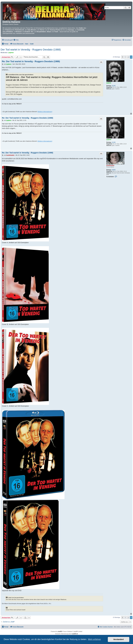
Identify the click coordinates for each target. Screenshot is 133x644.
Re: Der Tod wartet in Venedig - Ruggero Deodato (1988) (31, 61)
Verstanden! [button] (119, 639)
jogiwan (11, 53)
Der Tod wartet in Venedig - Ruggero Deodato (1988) (31, 50)
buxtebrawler (110, 165)
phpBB (60, 631)
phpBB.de (75, 634)
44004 (114, 170)
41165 (114, 86)
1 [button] (125, 57)
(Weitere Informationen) (45, 112)
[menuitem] (16, 40)
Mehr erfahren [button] (94, 639)
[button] (122, 57)
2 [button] (128, 57)
